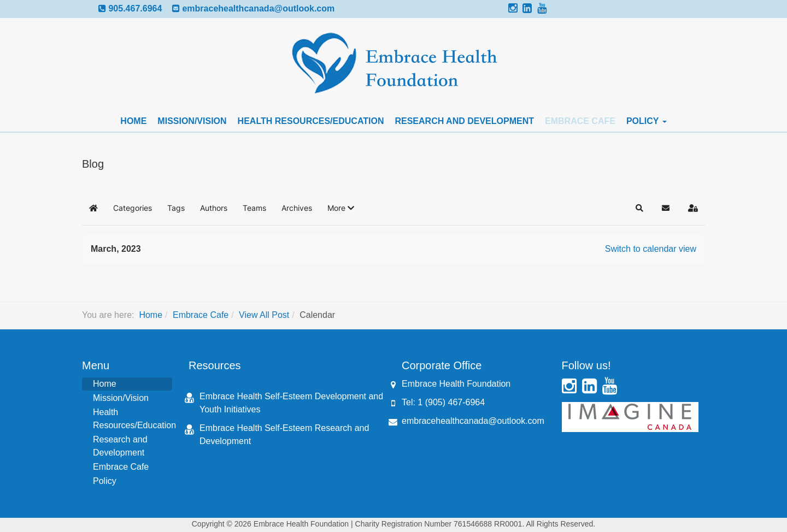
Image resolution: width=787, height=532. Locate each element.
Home (133, 121)
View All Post (264, 315)
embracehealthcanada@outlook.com (258, 8)
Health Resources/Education (311, 121)
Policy (647, 121)
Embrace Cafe (580, 121)
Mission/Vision (192, 121)
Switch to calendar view (651, 249)
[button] (341, 208)
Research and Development (464, 121)
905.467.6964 (135, 8)
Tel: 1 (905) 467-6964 (443, 402)
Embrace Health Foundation (456, 384)
